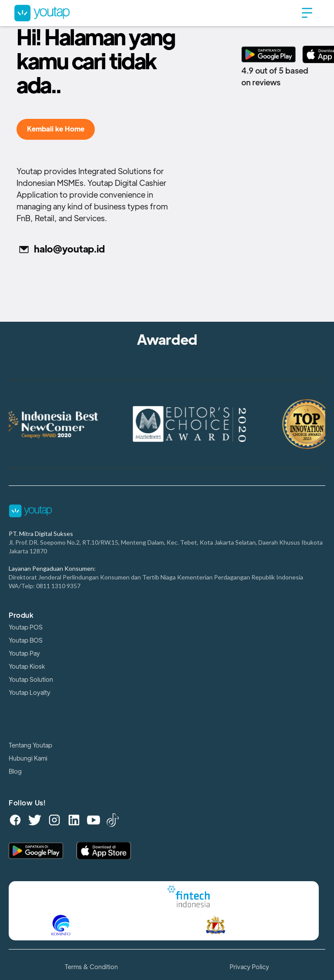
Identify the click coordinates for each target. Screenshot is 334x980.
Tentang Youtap (30, 745)
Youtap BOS (26, 640)
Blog (15, 771)
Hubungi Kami (28, 758)
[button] (307, 13)
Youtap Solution (31, 680)
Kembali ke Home (56, 129)
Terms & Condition (91, 967)
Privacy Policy (249, 967)
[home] (154, 13)
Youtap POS (26, 627)
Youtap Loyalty (30, 693)
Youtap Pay (24, 653)
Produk (21, 616)
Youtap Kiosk (27, 667)
